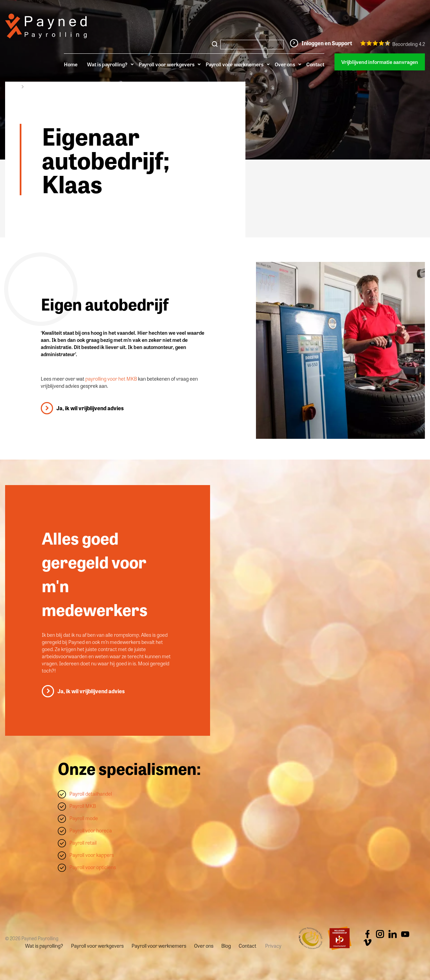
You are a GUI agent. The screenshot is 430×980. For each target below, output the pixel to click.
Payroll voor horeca (91, 830)
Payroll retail (83, 843)
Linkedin (393, 934)
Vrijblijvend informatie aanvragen (380, 62)
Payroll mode (84, 818)
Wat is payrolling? (107, 64)
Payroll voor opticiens (93, 867)
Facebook (367, 934)
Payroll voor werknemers (235, 64)
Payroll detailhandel (91, 794)
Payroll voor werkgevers (167, 64)
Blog (226, 946)
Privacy (273, 946)
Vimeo (367, 943)
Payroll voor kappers (92, 855)
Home (71, 64)
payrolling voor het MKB (112, 379)
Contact (315, 64)
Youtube (405, 934)
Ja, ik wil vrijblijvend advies (90, 408)
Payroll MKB (83, 806)
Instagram (380, 934)
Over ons (285, 64)
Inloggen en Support (327, 43)
